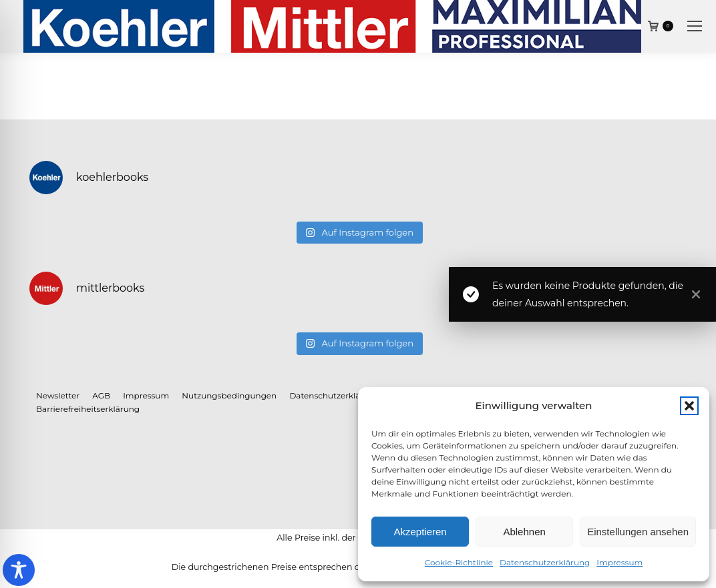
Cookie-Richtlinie (459, 562)
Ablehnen (524, 532)
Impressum (619, 562)
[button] (689, 406)
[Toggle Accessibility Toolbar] (19, 570)
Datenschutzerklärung (545, 562)
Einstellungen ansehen (638, 532)
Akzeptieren (420, 532)
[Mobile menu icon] (695, 26)
